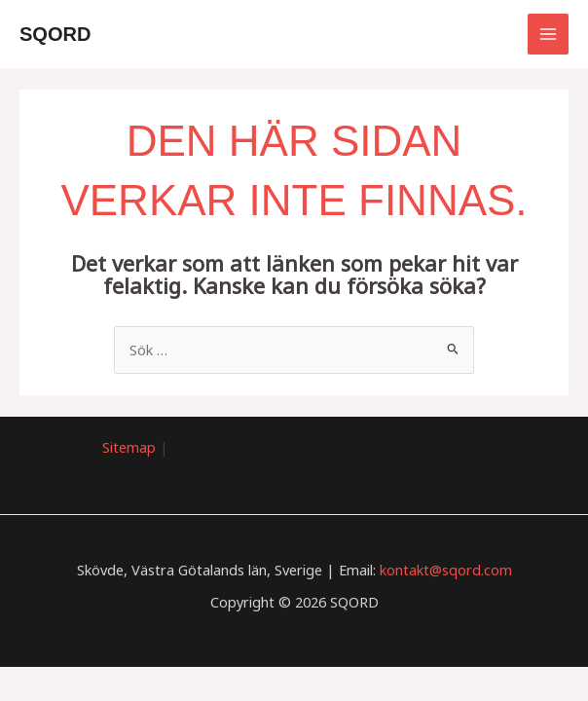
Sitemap (129, 447)
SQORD (55, 34)
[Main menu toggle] (548, 34)
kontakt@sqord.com (446, 570)
